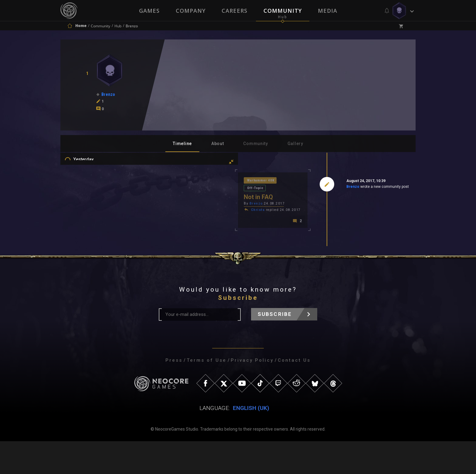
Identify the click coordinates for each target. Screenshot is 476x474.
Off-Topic (209, 181)
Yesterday (90, 163)
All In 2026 (90, 207)
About (218, 144)
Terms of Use (207, 393)
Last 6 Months (93, 198)
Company (190, 11)
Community (283, 11)
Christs (172, 204)
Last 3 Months (93, 189)
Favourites (90, 256)
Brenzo (309, 188)
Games (149, 11)
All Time (88, 216)
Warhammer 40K (176, 181)
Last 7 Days (91, 172)
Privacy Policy (252, 393)
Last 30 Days (92, 181)
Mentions (89, 248)
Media (328, 11)
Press (174, 393)
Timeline (182, 144)
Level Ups (89, 265)
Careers (235, 11)
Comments (90, 239)
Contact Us (294, 393)
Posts (85, 230)
